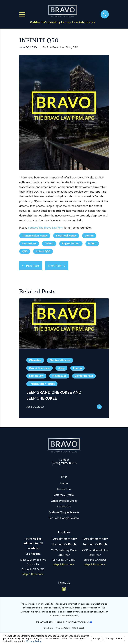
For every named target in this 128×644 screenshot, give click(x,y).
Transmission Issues (35, 236)
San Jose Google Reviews (64, 518)
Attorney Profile (64, 495)
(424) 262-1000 (64, 463)
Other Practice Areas (64, 501)
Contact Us (64, 507)
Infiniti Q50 (43, 251)
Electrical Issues (66, 236)
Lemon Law (29, 243)
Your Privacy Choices (79, 622)
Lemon (89, 236)
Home (64, 483)
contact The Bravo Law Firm (46, 228)
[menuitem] (48, 628)
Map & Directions (33, 574)
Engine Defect (71, 243)
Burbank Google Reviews (64, 512)
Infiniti (92, 243)
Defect (49, 243)
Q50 (25, 251)
